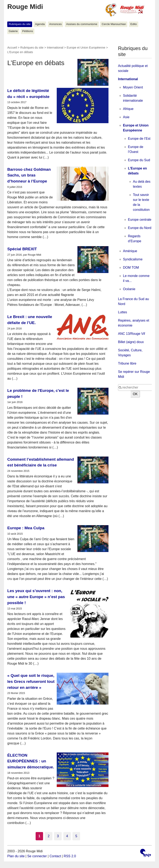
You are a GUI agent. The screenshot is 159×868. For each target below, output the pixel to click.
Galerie (13, 31)
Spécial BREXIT (22, 249)
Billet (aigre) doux (131, 342)
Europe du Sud (139, 160)
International (55, 48)
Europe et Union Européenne (86, 48)
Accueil (12, 48)
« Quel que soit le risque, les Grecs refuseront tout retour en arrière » (31, 681)
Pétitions (28, 31)
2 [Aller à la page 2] (49, 836)
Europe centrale (140, 220)
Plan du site (16, 856)
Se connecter (37, 856)
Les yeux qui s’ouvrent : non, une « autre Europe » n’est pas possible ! (36, 597)
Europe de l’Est (139, 139)
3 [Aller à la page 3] (58, 836)
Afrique (128, 109)
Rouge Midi (25, 7)
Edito (134, 24)
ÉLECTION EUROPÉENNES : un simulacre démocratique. (31, 761)
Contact (55, 856)
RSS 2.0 (70, 856)
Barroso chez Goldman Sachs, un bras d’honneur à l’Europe (29, 175)
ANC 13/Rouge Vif (131, 334)
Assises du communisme (82, 24)
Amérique (130, 251)
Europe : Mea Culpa (26, 528)
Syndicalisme (133, 259)
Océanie (129, 289)
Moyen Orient (133, 87)
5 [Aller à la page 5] (76, 836)
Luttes (123, 312)
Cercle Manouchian (114, 24)
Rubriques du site (20, 24)
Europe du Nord (140, 228)
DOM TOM (131, 268)
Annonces (55, 24)
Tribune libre (127, 363)
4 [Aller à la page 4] (67, 836)
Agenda (40, 24)
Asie (126, 117)
